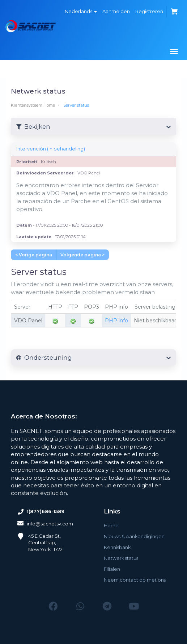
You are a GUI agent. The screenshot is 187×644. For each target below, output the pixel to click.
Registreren (149, 11)
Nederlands (81, 11)
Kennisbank (117, 547)
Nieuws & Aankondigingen (134, 536)
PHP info (116, 321)
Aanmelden (116, 11)
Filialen (112, 569)
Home (111, 525)
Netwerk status (121, 558)
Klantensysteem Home (33, 105)
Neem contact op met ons (135, 580)
